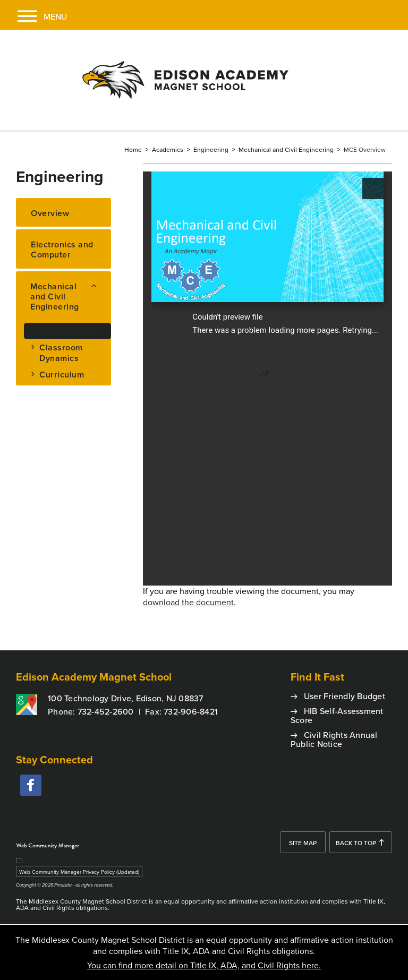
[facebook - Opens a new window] (31, 785)
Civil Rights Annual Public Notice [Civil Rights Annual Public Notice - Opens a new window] (334, 739)
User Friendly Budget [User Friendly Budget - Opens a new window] (345, 696)
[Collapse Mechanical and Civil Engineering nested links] (98, 285)
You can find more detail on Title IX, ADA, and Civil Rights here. (204, 965)
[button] (33, 15)
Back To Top (356, 843)
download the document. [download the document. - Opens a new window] (189, 602)
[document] (267, 379)
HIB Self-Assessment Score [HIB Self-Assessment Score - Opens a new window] (337, 715)
